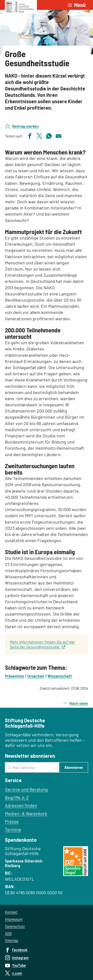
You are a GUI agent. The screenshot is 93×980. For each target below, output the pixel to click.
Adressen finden (21, 805)
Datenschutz (15, 926)
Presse (12, 821)
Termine (13, 829)
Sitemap (12, 940)
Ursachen (36, 676)
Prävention (15, 676)
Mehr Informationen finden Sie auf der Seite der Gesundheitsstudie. (42, 644)
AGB (8, 933)
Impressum (14, 919)
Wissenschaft (60, 676)
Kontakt (11, 912)
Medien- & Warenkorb (26, 813)
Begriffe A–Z (17, 797)
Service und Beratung (26, 789)
